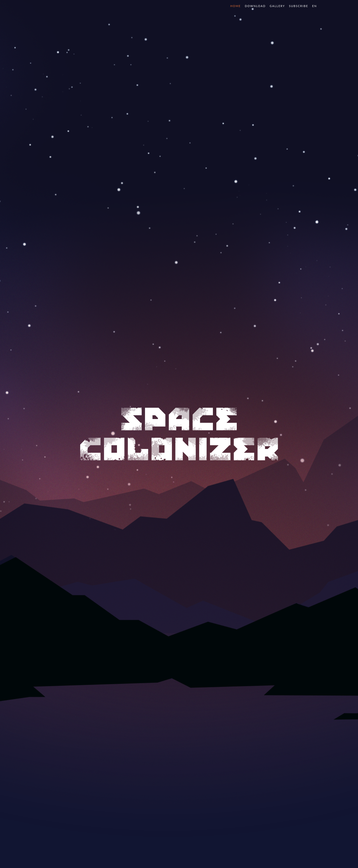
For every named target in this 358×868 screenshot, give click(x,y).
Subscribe (299, 6)
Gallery (277, 6)
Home (235, 6)
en (315, 6)
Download (255, 6)
